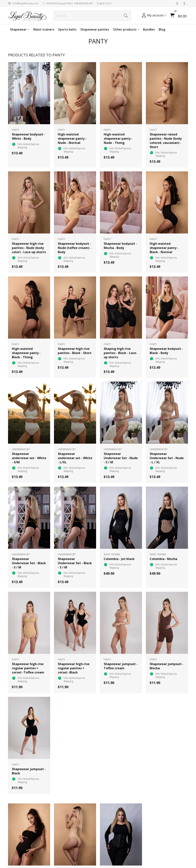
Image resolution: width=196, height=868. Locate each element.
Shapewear (20, 29)
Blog (162, 29)
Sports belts (67, 29)
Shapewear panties (95, 29)
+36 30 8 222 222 (83, 3)
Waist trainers (44, 29)
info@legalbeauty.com (25, 3)
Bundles (149, 29)
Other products (126, 29)
